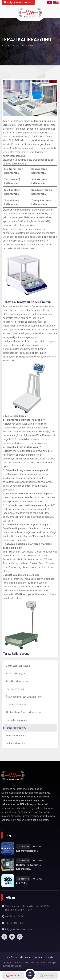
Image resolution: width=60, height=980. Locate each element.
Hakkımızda (24, 957)
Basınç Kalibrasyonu (16, 720)
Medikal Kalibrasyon (16, 735)
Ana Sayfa (7, 45)
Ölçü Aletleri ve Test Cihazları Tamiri (24, 697)
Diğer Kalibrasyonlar (16, 704)
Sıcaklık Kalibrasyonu (17, 681)
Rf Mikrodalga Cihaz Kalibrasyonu (23, 712)
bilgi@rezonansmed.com (18, 2)
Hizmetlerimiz (38, 957)
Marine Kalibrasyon (15, 743)
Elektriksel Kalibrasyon (18, 666)
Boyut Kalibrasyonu (16, 673)
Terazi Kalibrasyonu (16, 728)
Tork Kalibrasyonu (15, 689)
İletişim (50, 957)
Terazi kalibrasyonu (16, 653)
